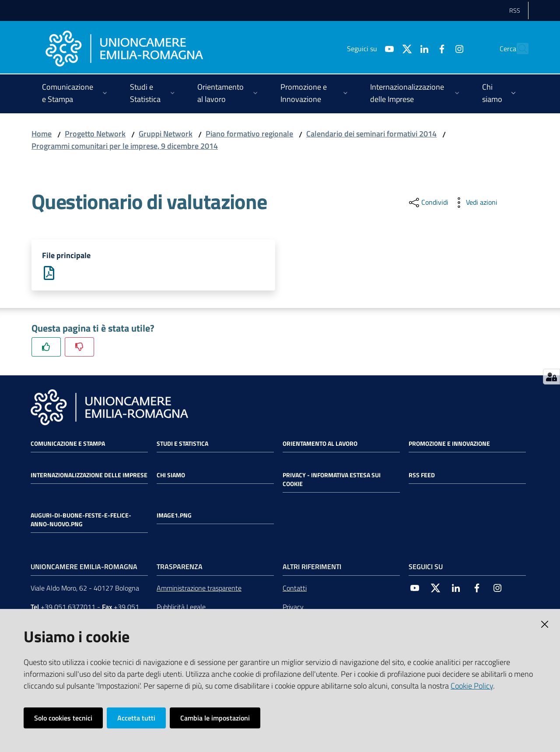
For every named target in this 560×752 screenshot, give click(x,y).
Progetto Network (95, 134)
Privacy (293, 607)
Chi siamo (171, 475)
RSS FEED (422, 475)
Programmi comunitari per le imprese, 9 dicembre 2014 (125, 146)
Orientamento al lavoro (320, 444)
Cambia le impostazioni (215, 718)
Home (42, 134)
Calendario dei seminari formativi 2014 (371, 134)
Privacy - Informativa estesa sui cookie (332, 479)
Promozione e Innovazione (449, 444)
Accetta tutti (136, 718)
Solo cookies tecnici (63, 718)
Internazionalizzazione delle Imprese (89, 475)
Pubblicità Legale (181, 607)
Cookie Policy (472, 686)
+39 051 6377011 (68, 607)
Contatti (295, 588)
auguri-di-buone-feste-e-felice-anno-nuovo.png (81, 520)
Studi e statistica (182, 444)
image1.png (174, 515)
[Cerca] (518, 49)
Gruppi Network (166, 134)
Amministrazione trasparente (199, 588)
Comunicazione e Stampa (68, 444)
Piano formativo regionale (249, 134)
